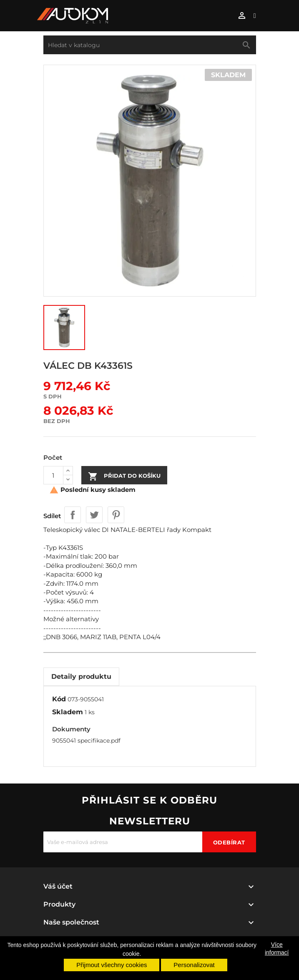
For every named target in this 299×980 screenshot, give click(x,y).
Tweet (94, 515)
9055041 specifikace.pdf (86, 741)
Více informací (277, 948)
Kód (59, 699)
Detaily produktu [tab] (81, 676)
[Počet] (53, 475)
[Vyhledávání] (150, 45)
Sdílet (73, 515)
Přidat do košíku (124, 476)
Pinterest (116, 515)
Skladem (68, 712)
